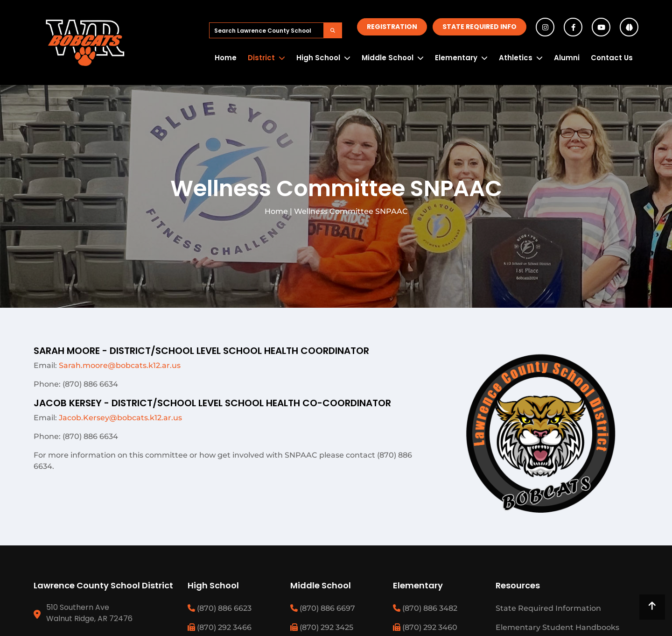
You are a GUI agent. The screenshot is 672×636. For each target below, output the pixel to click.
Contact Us (612, 58)
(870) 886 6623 (220, 608)
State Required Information (548, 608)
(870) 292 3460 (425, 627)
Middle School (388, 58)
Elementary (456, 58)
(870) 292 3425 (322, 627)
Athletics (516, 58)
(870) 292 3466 (220, 627)
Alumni (567, 58)
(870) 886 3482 (425, 608)
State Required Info (479, 27)
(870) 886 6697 (323, 608)
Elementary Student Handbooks (557, 627)
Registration (392, 27)
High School (318, 58)
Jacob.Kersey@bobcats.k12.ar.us (120, 418)
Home (226, 58)
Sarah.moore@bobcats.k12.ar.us (120, 365)
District (261, 58)
